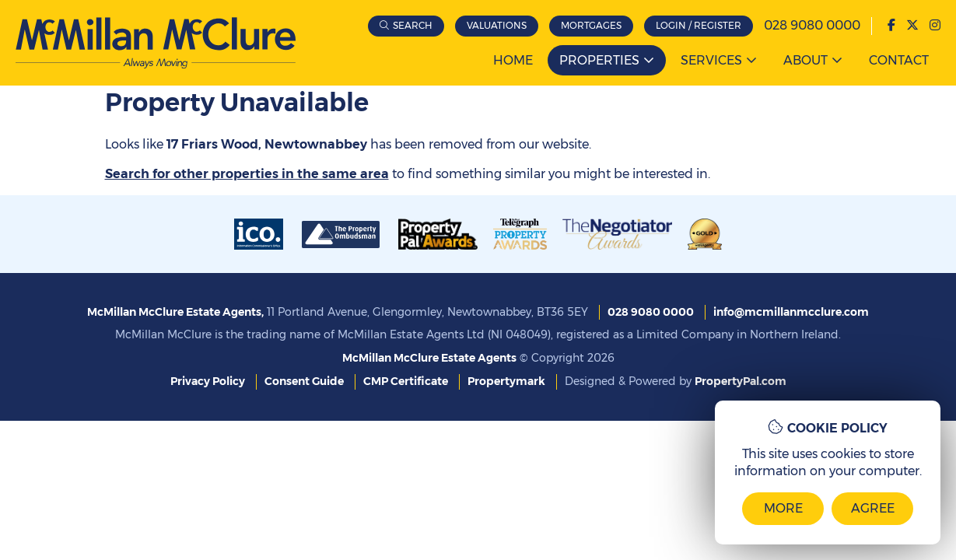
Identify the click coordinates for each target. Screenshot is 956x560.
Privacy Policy (208, 381)
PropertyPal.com (741, 381)
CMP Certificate (406, 381)
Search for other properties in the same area (247, 174)
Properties (599, 60)
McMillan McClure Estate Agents (429, 358)
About (805, 60)
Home (513, 60)
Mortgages (591, 25)
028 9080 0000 (812, 25)
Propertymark (506, 381)
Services (711, 60)
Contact (899, 60)
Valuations (497, 25)
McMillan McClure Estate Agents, (175, 312)
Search (413, 25)
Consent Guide (304, 381)
